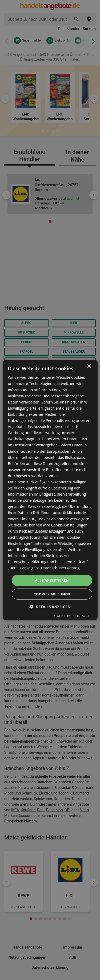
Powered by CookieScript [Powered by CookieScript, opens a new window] (72, 615)
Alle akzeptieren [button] (52, 580)
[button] (50, 606)
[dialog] (50, 490)
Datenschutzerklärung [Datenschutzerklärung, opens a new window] (60, 568)
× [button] (89, 366)
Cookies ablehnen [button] (52, 594)
